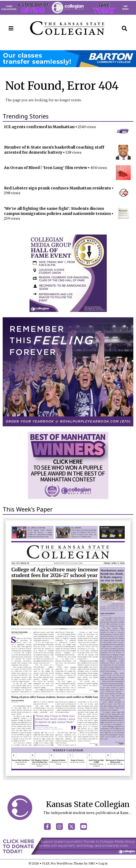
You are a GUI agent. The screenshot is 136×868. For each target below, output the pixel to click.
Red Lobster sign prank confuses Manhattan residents (58, 188)
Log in (103, 864)
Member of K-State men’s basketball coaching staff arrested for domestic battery (54, 150)
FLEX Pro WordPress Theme (63, 864)
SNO (92, 864)
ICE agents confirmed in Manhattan (39, 127)
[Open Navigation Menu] (11, 28)
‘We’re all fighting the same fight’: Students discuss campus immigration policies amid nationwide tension (57, 211)
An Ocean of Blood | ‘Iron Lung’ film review (46, 168)
